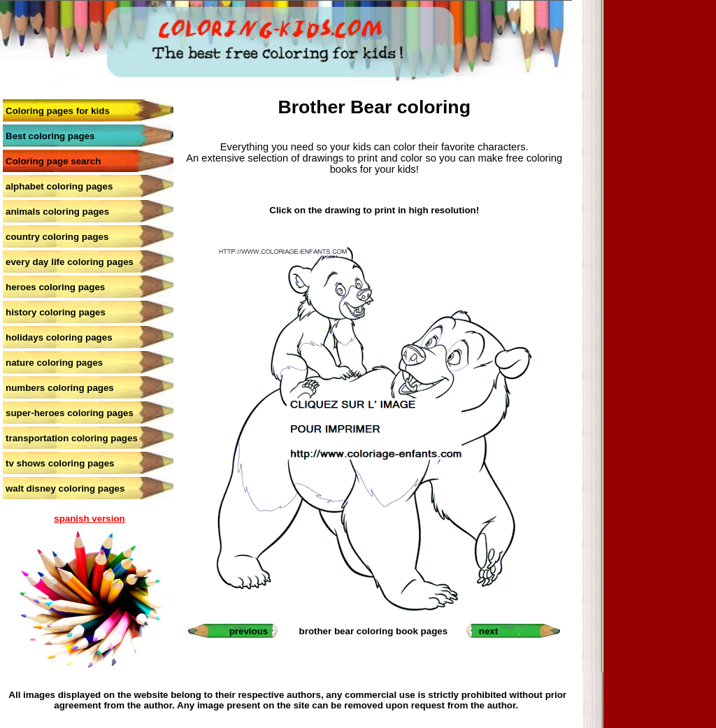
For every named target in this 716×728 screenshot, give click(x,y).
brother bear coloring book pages (374, 631)
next (488, 631)
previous (249, 631)
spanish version (89, 519)
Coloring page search (53, 161)
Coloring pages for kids (58, 111)
